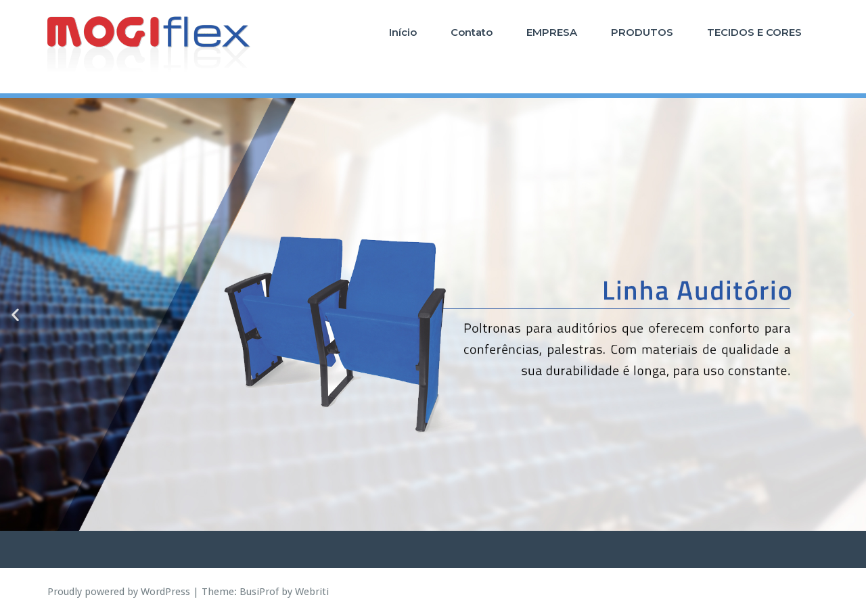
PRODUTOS (642, 32)
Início (403, 32)
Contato (472, 32)
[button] (15, 315)
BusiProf (259, 592)
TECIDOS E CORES (754, 32)
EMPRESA (552, 32)
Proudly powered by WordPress (119, 592)
